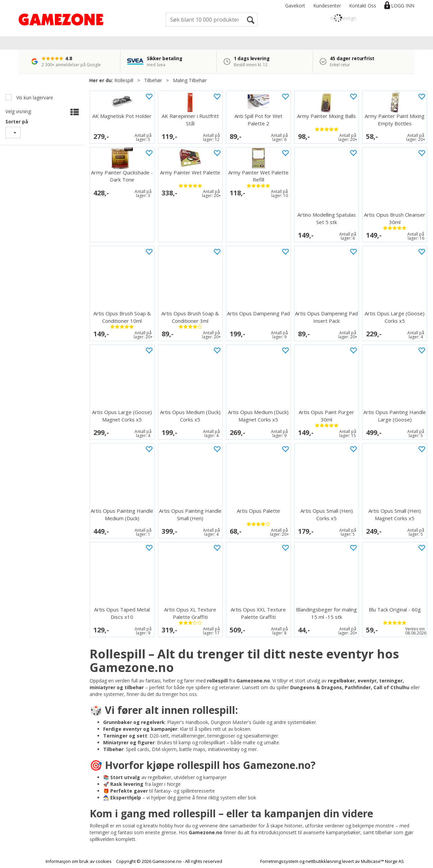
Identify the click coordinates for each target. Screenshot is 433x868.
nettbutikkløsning (323, 861)
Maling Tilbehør (190, 80)
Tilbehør (153, 80)
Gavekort (295, 6)
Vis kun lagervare (34, 98)
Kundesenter (327, 6)
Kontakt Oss (363, 6)
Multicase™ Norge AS (382, 861)
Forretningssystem (279, 861)
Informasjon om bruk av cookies (79, 861)
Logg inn (403, 6)
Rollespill (124, 80)
